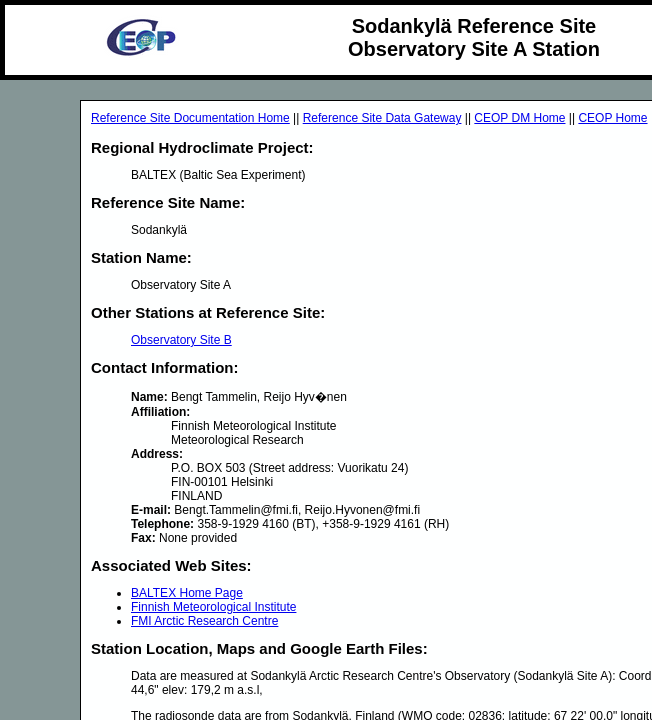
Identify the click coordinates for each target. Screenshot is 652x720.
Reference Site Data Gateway (382, 118)
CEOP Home (612, 118)
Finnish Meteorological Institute (213, 607)
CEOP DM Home (519, 118)
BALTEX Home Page (187, 593)
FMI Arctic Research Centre (204, 621)
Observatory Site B (181, 340)
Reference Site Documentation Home (190, 118)
